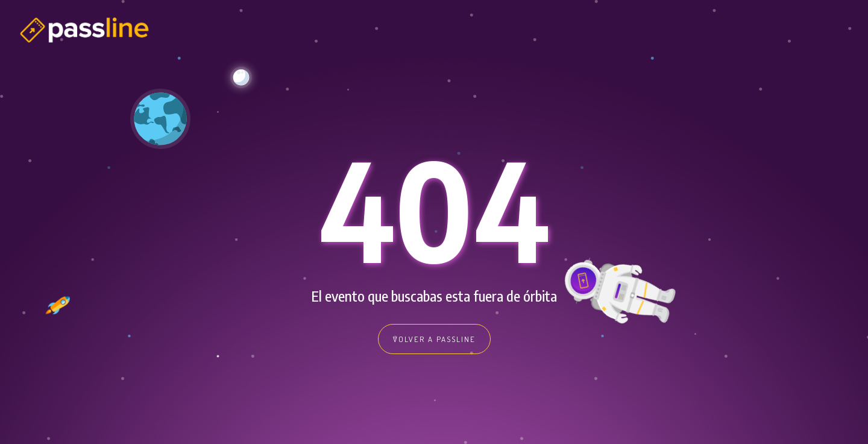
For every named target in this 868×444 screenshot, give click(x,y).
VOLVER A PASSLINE (434, 339)
